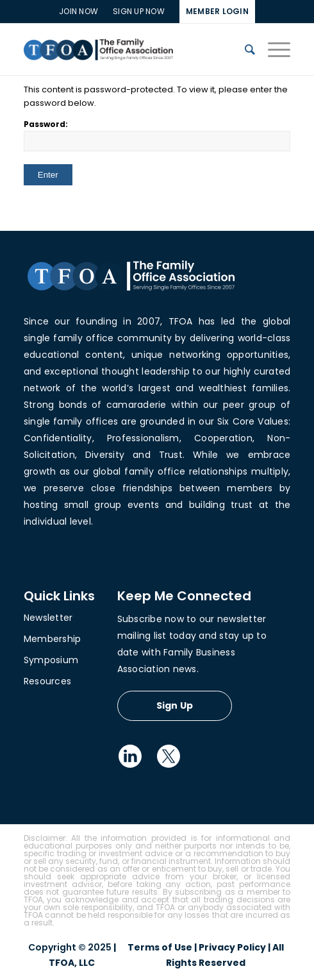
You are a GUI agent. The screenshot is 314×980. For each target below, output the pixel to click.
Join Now (78, 11)
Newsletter (48, 618)
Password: (157, 135)
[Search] (244, 49)
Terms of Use (160, 947)
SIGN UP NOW (139, 11)
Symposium (51, 660)
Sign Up (175, 705)
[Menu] (273, 49)
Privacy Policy (232, 947)
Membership (53, 639)
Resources (47, 681)
